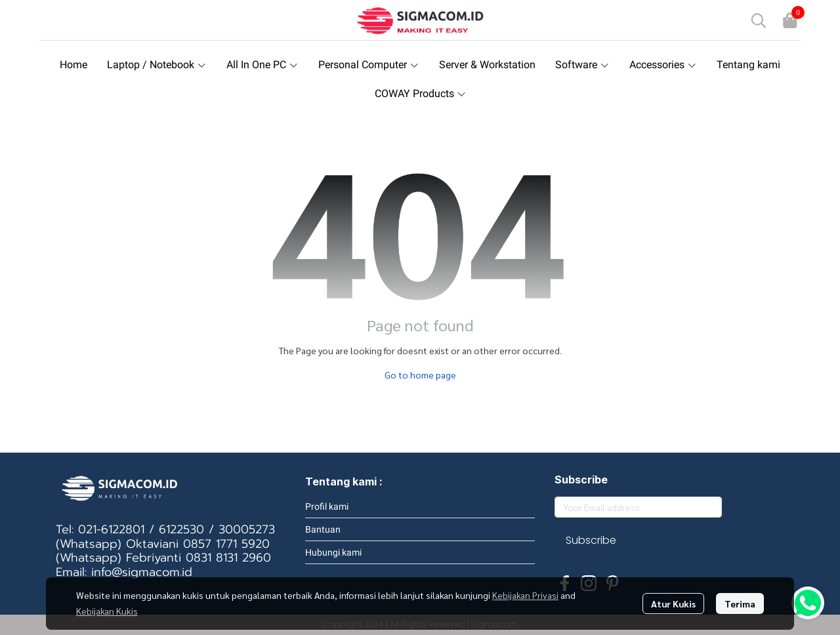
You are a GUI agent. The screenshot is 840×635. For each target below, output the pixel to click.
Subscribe (591, 540)
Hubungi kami (333, 552)
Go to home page (420, 375)
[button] (759, 20)
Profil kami (327, 506)
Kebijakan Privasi (525, 595)
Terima (740, 604)
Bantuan (323, 529)
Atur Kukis (673, 604)
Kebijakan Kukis (107, 611)
